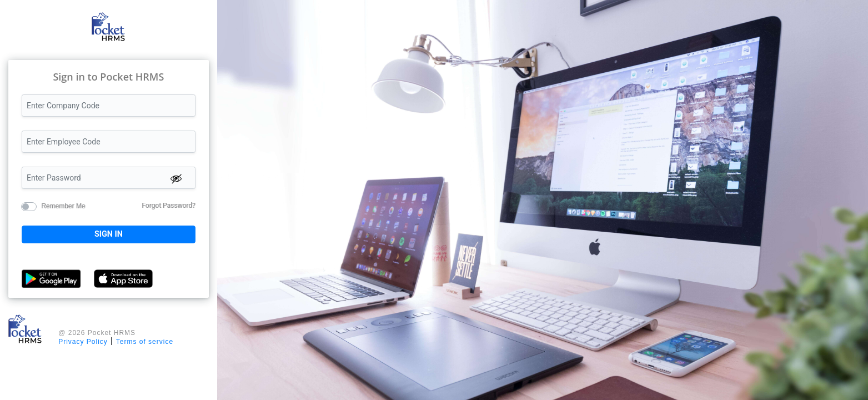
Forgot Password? (168, 206)
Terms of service (145, 342)
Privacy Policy (83, 342)
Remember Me (63, 206)
